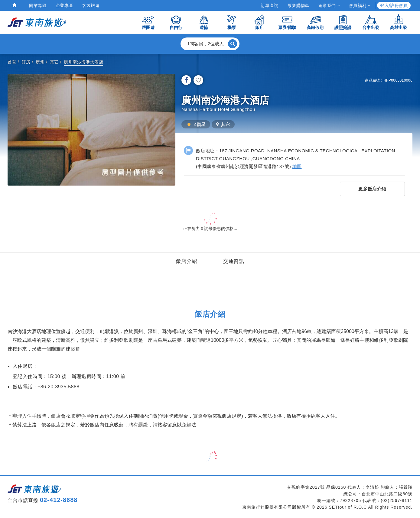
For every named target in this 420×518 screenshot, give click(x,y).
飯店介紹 (187, 261)
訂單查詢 (270, 5)
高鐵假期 (315, 22)
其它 (54, 62)
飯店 (259, 22)
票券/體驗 (287, 22)
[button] (210, 44)
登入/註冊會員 (394, 5)
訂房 (26, 62)
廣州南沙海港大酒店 (83, 62)
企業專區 (64, 5)
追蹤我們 (329, 5)
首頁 (12, 62)
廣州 (40, 62)
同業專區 (38, 5)
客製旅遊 (91, 5)
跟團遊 (148, 22)
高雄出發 (399, 22)
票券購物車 (298, 5)
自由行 (176, 22)
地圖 (297, 166)
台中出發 (371, 22)
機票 (232, 22)
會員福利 (360, 5)
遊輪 (204, 22)
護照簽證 (343, 22)
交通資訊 (234, 261)
